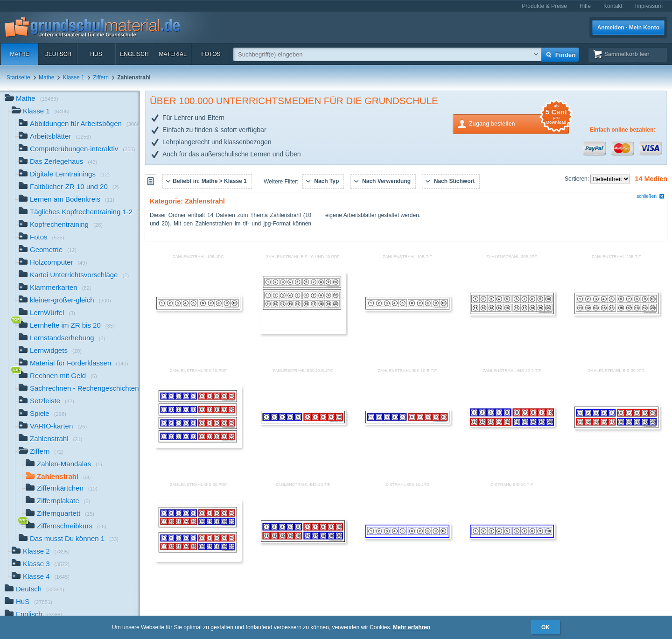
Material (172, 54)
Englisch (134, 54)
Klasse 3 (41, 565)
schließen (651, 196)
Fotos (211, 54)
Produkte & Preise (544, 6)
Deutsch (58, 54)
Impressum (649, 6)
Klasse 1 (74, 77)
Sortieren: (577, 179)
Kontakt (613, 6)
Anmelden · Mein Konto (628, 28)
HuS (96, 54)
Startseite (18, 77)
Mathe (19, 54)
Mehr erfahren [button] (412, 627)
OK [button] (546, 627)
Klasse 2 (41, 552)
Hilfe (585, 6)
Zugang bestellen (519, 123)
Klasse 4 (41, 577)
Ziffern (101, 77)
